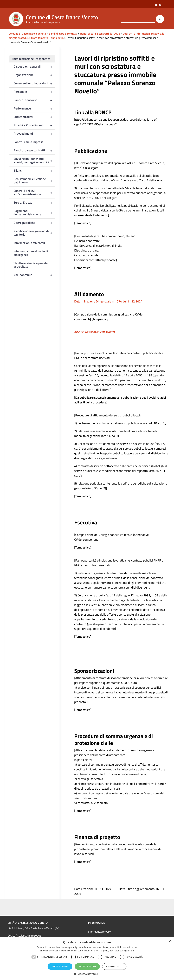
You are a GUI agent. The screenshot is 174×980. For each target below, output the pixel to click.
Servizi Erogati (34, 203)
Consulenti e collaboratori (34, 83)
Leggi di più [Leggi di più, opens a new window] (128, 951)
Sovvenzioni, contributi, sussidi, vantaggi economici (34, 160)
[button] (87, 974)
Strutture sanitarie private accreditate (31, 265)
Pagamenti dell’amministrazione (34, 213)
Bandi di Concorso (34, 100)
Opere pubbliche (34, 223)
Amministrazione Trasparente (31, 59)
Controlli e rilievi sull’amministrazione (34, 192)
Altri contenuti (34, 275)
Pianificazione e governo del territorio (34, 233)
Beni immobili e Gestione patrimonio (34, 181)
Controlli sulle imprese (28, 142)
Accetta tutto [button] (87, 966)
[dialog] (87, 959)
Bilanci (34, 171)
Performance (34, 108)
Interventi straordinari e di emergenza (31, 253)
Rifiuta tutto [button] (114, 966)
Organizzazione (34, 75)
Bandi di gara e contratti (34, 150)
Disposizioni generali (34, 67)
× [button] (170, 941)
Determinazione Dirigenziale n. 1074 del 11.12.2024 (108, 301)
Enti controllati (34, 117)
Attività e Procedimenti (34, 125)
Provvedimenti (34, 134)
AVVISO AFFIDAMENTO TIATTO (95, 332)
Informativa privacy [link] (99, 932)
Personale (34, 92)
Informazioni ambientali (29, 243)
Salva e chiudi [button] (60, 966)
